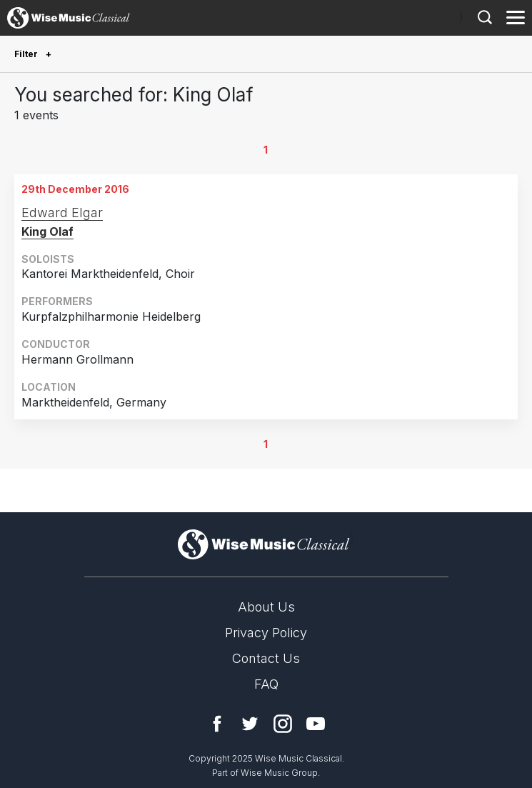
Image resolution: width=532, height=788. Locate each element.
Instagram (283, 724)
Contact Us (266, 658)
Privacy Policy (266, 633)
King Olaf (47, 231)
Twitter (250, 724)
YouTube (316, 724)
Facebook (217, 724)
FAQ (266, 684)
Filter (27, 54)
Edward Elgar (62, 213)
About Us (266, 607)
